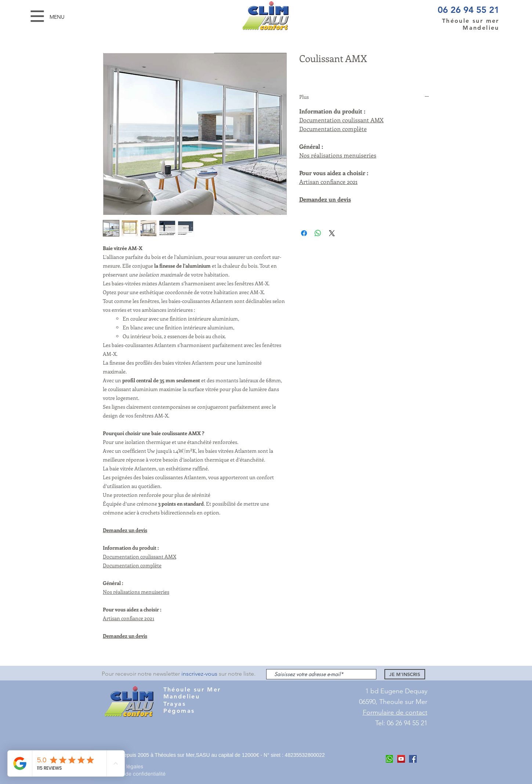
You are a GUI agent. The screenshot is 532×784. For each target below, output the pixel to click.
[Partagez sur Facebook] (304, 233)
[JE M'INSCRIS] (405, 674)
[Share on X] (332, 233)
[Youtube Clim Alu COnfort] (401, 759)
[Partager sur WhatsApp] (318, 233)
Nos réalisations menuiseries (136, 592)
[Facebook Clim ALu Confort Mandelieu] (413, 759)
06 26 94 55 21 (468, 10)
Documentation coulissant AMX (140, 557)
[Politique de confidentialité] (138, 774)
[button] (37, 16)
